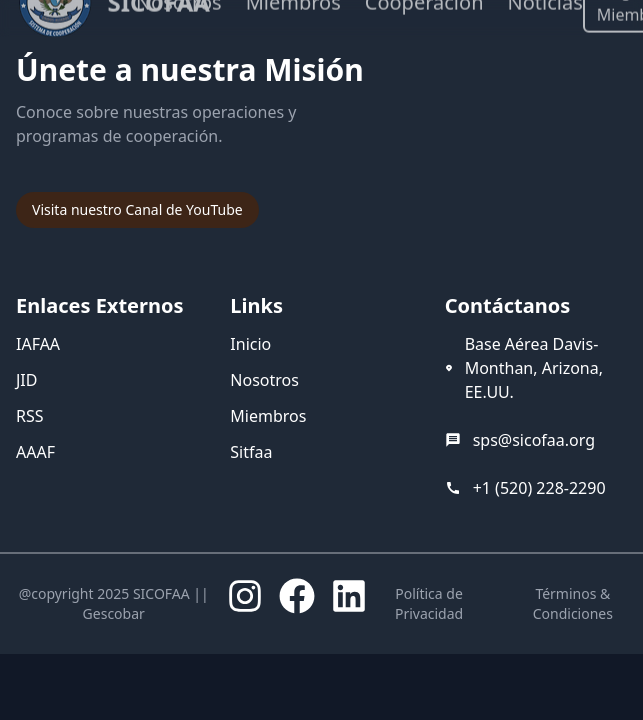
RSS (30, 416)
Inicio (250, 344)
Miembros (268, 416)
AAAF (35, 452)
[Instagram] (245, 596)
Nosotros (264, 380)
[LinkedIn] (349, 596)
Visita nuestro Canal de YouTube (137, 209)
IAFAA (38, 344)
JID (26, 380)
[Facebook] (297, 596)
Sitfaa (251, 452)
